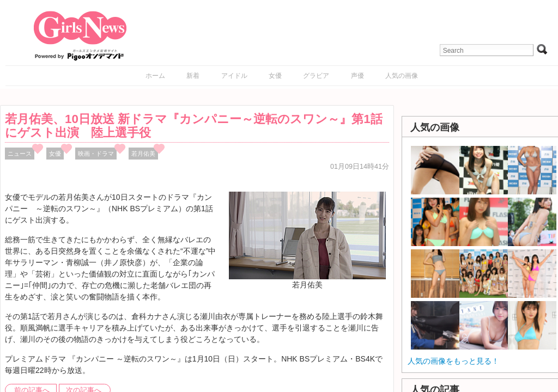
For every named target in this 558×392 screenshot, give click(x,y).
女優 (275, 76)
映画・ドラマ (96, 154)
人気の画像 (402, 76)
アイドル (234, 76)
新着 (193, 76)
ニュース (20, 154)
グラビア (316, 76)
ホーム (155, 76)
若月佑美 (143, 154)
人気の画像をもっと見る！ (453, 361)
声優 (357, 76)
